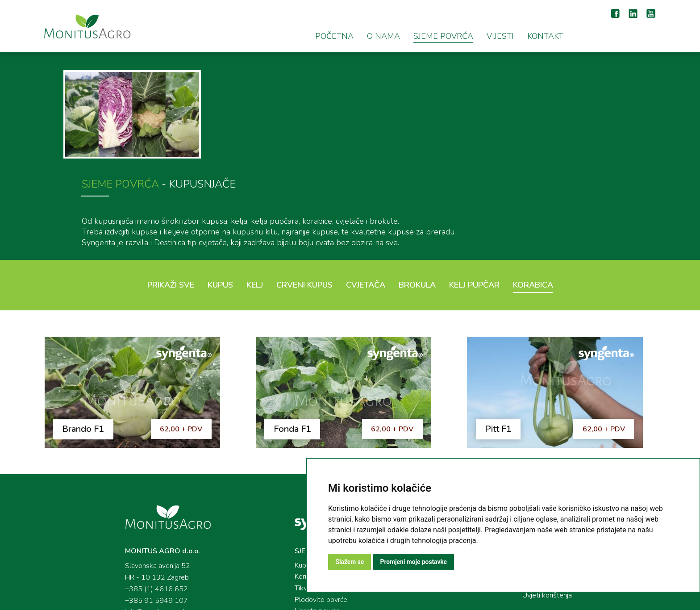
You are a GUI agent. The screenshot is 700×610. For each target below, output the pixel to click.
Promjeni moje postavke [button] (414, 562)
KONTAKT (545, 36)
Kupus (220, 204)
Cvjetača (366, 204)
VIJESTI (500, 36)
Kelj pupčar (474, 204)
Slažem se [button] (350, 562)
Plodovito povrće (305, 523)
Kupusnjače (296, 489)
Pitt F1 (507, 351)
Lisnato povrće (302, 535)
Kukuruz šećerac (304, 547)
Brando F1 (86, 351)
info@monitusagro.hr (141, 535)
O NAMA (383, 36)
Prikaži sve (171, 204)
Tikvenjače (295, 512)
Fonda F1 (298, 351)
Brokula (417, 204)
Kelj (255, 204)
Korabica (533, 204)
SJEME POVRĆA (443, 36)
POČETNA (334, 36)
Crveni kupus (304, 204)
